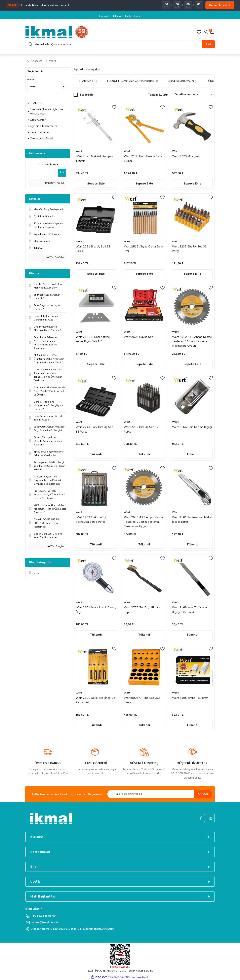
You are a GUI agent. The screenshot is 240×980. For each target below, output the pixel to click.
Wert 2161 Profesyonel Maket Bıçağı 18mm (192, 519)
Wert (52, 61)
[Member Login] (206, 32)
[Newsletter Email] (160, 794)
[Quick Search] (43, 172)
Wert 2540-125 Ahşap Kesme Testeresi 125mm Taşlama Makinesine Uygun (144, 522)
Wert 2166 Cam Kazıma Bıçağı (192, 427)
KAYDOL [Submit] (203, 794)
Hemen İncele (220, 5)
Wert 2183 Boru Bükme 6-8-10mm (143, 158)
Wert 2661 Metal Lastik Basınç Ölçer (96, 610)
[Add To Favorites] (114, 107)
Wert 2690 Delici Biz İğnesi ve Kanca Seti (95, 700)
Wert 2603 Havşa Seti (138, 337)
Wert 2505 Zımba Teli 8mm (190, 698)
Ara (62, 172)
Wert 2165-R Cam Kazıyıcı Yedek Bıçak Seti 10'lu (93, 339)
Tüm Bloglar (56, 546)
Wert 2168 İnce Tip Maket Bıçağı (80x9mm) (190, 610)
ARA (208, 44)
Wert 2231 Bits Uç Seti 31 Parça (93, 249)
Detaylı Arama (55, 183)
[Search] (120, 44)
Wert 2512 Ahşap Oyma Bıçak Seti (144, 249)
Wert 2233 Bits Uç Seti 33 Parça (189, 249)
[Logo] (57, 32)
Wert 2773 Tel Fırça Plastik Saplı (142, 610)
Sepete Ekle (96, 183)
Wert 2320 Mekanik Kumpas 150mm (94, 158)
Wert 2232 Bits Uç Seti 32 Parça (141, 429)
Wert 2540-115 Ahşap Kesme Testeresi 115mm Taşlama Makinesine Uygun (192, 341)
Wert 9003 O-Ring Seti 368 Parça (142, 700)
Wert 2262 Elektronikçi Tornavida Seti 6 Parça (91, 519)
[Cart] (212, 32)
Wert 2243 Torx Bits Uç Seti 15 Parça (94, 429)
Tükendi (96, 454)
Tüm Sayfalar (55, 257)
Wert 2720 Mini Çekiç (186, 156)
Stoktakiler (87, 95)
